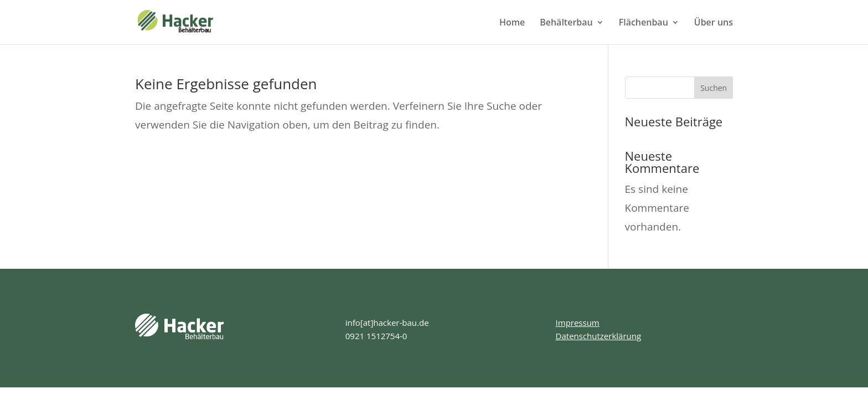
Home (512, 23)
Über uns (714, 23)
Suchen (714, 88)
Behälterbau (566, 23)
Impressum (578, 323)
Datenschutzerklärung (599, 336)
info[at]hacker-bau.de (387, 323)
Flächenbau (644, 23)
